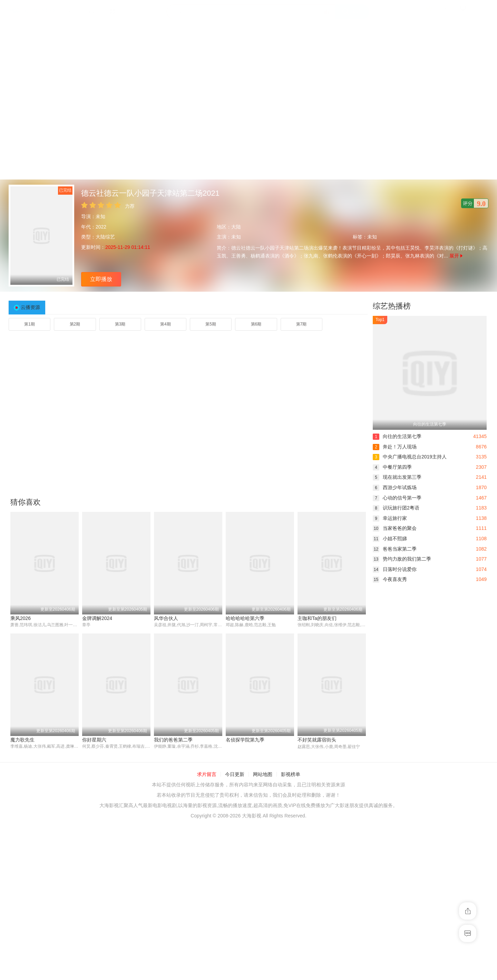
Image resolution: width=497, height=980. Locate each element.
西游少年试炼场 (395, 487)
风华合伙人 (166, 618)
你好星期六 (94, 740)
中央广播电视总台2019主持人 (410, 457)
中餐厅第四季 (392, 467)
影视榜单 (291, 775)
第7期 (301, 324)
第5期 (211, 324)
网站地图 (263, 775)
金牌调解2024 (97, 618)
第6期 (256, 324)
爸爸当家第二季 (395, 549)
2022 (101, 227)
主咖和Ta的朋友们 (317, 618)
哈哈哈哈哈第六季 (245, 618)
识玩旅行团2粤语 (396, 508)
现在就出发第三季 (397, 477)
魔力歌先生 (22, 740)
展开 (456, 256)
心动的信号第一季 (397, 498)
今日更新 (235, 775)
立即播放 (101, 279)
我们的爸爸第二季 (173, 740)
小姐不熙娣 (390, 538)
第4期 (165, 324)
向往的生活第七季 (397, 436)
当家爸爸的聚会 (395, 528)
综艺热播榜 (392, 306)
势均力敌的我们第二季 (402, 559)
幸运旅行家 (390, 518)
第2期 (75, 324)
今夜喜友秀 (390, 579)
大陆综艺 (105, 237)
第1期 (30, 324)
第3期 (120, 324)
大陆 (236, 227)
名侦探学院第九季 (245, 740)
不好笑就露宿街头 (317, 740)
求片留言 (207, 775)
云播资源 (30, 307)
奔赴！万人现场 (395, 447)
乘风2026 (21, 618)
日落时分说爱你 (395, 569)
